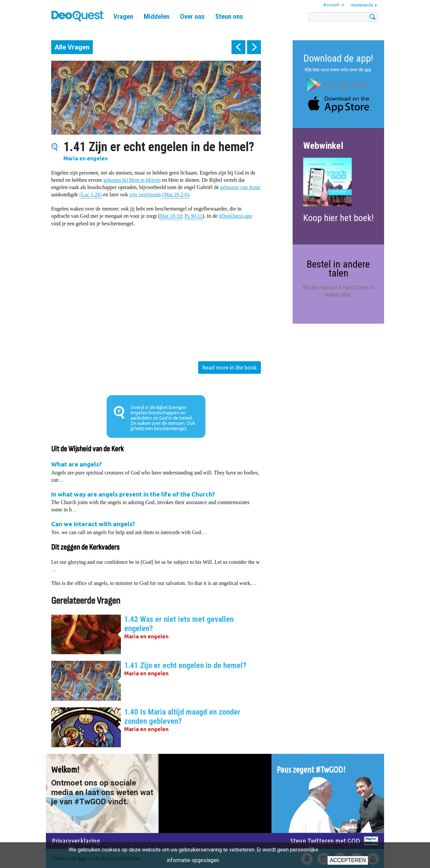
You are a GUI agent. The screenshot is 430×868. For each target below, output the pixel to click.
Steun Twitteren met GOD (325, 841)
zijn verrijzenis (145, 194)
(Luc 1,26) (91, 194)
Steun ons (229, 16)
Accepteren (348, 860)
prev (238, 47)
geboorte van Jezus (240, 187)
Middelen (157, 16)
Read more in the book (230, 368)
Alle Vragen (72, 47)
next (254, 47)
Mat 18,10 (171, 216)
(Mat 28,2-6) (176, 194)
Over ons (192, 16)
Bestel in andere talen (338, 268)
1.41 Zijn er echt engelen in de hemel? (185, 665)
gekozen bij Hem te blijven (132, 180)
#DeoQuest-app (235, 216)
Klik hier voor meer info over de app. (339, 70)
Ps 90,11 (194, 216)
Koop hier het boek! (338, 218)
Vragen (123, 16)
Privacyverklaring (76, 841)
